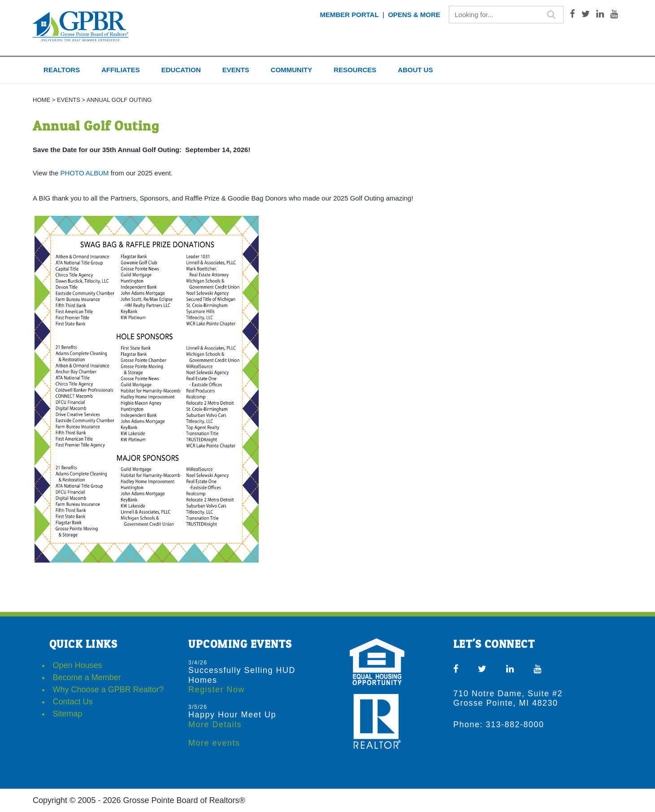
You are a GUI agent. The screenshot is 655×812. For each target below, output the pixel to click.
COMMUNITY (292, 70)
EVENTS (236, 70)
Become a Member (87, 677)
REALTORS (62, 70)
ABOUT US (415, 70)
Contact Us (73, 702)
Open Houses (78, 665)
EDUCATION (181, 70)
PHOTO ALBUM (84, 173)
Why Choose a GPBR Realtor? (108, 690)
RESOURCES (355, 70)
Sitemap (68, 714)
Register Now (217, 690)
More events (214, 743)
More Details (215, 725)
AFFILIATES (121, 70)
